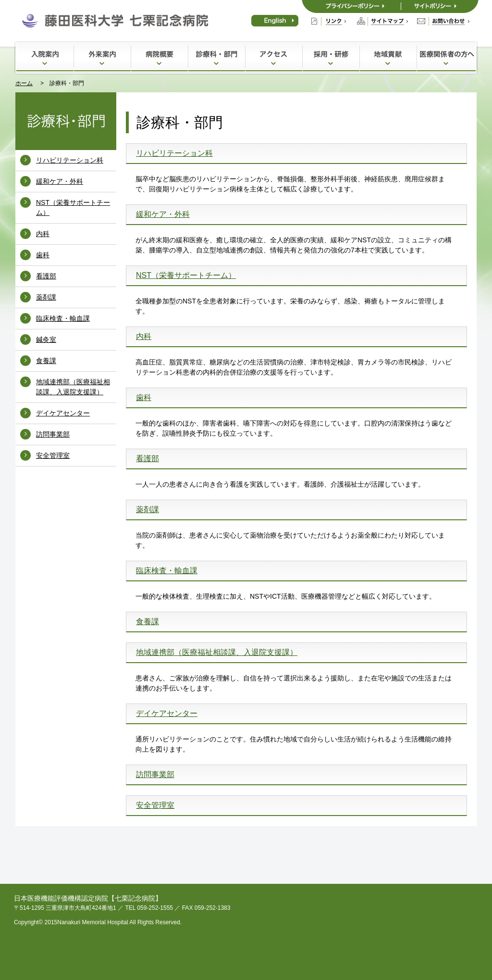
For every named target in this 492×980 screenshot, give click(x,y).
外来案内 (102, 57)
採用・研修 (331, 57)
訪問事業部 (53, 434)
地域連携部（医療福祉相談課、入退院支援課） (217, 652)
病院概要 (159, 57)
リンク (329, 21)
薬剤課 (46, 297)
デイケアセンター (63, 413)
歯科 (43, 255)
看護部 (46, 276)
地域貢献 (388, 57)
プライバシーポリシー (351, 6)
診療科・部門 (216, 57)
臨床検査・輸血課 (63, 318)
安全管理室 (53, 455)
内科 (43, 234)
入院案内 (45, 57)
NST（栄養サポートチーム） (186, 275)
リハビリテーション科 (70, 160)
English (275, 21)
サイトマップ (382, 21)
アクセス (274, 57)
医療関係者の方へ (446, 57)
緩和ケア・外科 (60, 181)
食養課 (46, 361)
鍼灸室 (46, 339)
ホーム (24, 83)
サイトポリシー (440, 6)
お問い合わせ (443, 21)
